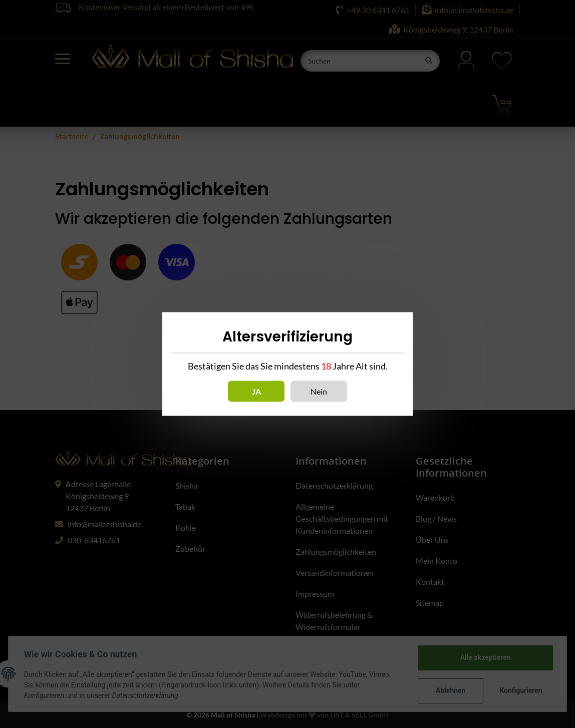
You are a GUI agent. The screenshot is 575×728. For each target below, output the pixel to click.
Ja (256, 391)
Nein (319, 391)
